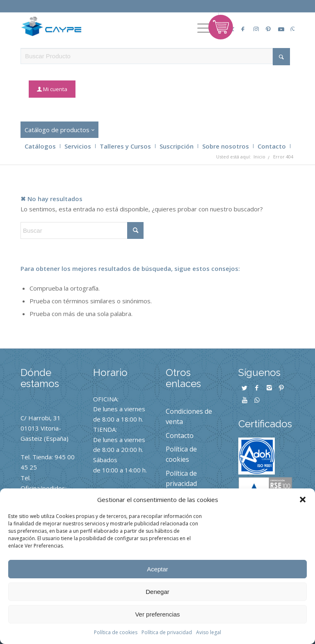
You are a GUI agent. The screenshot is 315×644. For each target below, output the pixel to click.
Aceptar (157, 569)
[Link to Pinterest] (266, 25)
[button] (303, 500)
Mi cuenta (55, 89)
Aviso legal (209, 632)
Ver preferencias (157, 614)
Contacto (272, 146)
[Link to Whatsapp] (290, 25)
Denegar (157, 592)
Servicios (78, 146)
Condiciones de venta (189, 416)
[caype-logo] (55, 26)
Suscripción (177, 146)
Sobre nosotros (226, 146)
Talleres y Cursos (125, 146)
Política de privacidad (167, 632)
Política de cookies (116, 632)
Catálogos (40, 146)
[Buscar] (82, 230)
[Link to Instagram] (253, 25)
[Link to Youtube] (278, 25)
